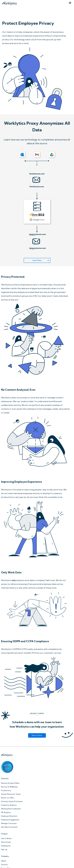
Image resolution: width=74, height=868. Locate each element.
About (4, 861)
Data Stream (6, 842)
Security (4, 865)
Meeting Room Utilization (11, 809)
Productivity (6, 790)
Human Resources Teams (11, 794)
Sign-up (4, 849)
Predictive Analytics (9, 805)
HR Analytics (6, 812)
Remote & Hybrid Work (10, 783)
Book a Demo (37, 735)
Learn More (37, 260)
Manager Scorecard (9, 823)
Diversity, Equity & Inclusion (12, 801)
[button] (70, 3)
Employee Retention (9, 816)
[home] (9, 3)
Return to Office (8, 798)
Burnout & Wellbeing (9, 787)
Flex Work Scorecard (9, 827)
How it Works (6, 838)
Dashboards (6, 846)
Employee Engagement (10, 820)
